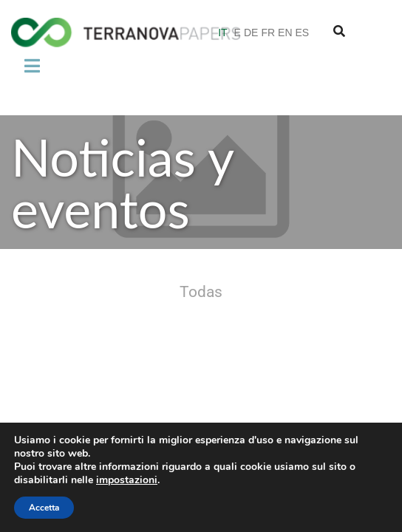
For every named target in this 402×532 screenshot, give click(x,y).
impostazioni (127, 480)
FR (268, 33)
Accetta (44, 508)
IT (222, 33)
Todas (201, 292)
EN (285, 33)
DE (251, 33)
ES (303, 33)
